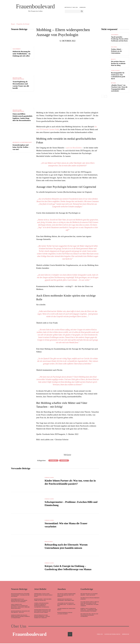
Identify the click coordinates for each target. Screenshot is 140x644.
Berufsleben (49, 542)
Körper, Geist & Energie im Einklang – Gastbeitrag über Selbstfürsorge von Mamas (89, 610)
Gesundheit (17, 49)
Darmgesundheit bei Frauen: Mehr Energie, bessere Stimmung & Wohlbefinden (20, 617)
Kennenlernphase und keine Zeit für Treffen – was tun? (21, 147)
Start (13, 24)
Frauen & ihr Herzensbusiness (18, 78)
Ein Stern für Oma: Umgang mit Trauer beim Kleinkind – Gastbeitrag (89, 616)
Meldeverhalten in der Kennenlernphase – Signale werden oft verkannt (42, 617)
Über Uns (19, 627)
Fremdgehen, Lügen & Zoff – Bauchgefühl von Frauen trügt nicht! (43, 596)
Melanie (67, 455)
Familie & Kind (23, 24)
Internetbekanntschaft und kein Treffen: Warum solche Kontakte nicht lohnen (42, 612)
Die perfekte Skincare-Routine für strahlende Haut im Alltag (118, 63)
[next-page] (106, 96)
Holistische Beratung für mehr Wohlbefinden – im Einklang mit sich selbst (22, 54)
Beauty (113, 59)
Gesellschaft (116, 71)
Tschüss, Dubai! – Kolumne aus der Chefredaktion (117, 51)
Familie (53, 461)
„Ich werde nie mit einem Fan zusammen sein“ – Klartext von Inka (66, 605)
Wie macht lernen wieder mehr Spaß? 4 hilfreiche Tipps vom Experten (66, 596)
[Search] (82, 11)
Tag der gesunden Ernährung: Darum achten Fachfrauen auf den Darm (120, 39)
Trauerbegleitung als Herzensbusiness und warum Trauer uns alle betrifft (19, 601)
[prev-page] (103, 96)
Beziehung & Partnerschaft (22, 142)
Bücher (113, 83)
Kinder (64, 461)
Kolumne (114, 47)
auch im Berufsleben (74, 148)
